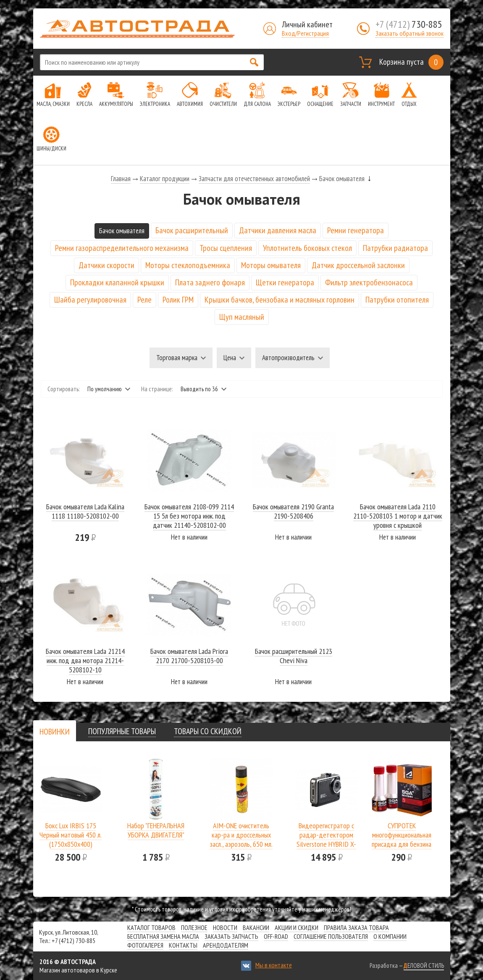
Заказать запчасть (231, 936)
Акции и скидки (297, 927)
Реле (144, 300)
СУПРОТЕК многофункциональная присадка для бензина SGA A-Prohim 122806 (402, 839)
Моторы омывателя (271, 265)
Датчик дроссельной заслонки (358, 265)
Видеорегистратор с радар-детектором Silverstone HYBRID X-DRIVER (326, 839)
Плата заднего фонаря (210, 282)
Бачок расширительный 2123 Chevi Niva (294, 656)
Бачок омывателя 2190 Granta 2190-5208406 (293, 511)
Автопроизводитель (288, 358)
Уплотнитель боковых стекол (307, 248)
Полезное (194, 927)
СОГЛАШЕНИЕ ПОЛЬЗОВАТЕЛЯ (331, 936)
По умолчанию (105, 389)
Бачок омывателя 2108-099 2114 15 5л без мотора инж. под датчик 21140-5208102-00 (189, 516)
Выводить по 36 (199, 389)
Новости (225, 927)
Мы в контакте (274, 965)
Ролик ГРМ (178, 300)
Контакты (183, 945)
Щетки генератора (285, 282)
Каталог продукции (165, 179)
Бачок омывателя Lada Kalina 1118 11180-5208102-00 (85, 511)
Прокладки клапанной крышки (117, 282)
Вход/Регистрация (305, 33)
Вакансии (256, 927)
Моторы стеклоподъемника (188, 265)
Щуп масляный (242, 317)
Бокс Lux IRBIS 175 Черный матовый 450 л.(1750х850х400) (71, 835)
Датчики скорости (106, 265)
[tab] (55, 731)
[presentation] (55, 732)
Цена (230, 358)
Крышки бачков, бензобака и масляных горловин (280, 300)
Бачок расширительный (192, 230)
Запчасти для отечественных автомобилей (254, 179)
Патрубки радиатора (395, 248)
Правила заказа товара (356, 927)
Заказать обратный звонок (409, 33)
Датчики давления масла (278, 230)
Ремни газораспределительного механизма (122, 248)
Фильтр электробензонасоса (369, 282)
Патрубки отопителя (397, 300)
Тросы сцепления (226, 248)
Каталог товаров (151, 927)
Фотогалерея (145, 945)
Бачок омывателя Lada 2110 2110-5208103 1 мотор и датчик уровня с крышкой (398, 516)
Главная (121, 179)
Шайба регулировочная (90, 300)
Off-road (276, 936)
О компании (390, 936)
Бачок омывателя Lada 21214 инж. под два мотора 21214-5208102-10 (85, 660)
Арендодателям (226, 945)
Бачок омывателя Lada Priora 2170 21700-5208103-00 (189, 656)
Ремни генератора (356, 230)
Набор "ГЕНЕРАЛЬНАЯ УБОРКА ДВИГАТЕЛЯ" (156, 830)
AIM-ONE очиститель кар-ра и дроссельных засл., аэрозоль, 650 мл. (241, 835)
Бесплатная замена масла (163, 936)
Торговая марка (177, 358)
